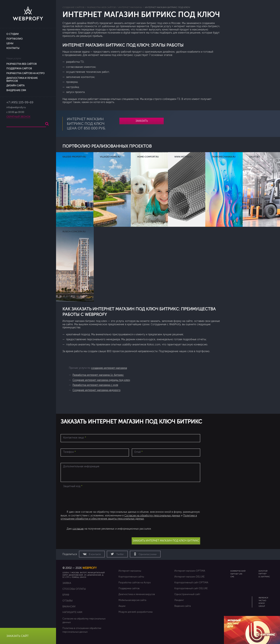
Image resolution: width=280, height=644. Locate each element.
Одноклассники (147, 554)
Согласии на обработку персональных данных (152, 516)
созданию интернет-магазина (109, 368)
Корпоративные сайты (131, 577)
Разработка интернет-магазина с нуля (95, 385)
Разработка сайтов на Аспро (26, 73)
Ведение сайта (183, 606)
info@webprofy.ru (16, 107)
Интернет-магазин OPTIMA (190, 571)
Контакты (13, 48)
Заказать (142, 121)
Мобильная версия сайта (132, 600)
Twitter (120, 554)
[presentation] (88, 496)
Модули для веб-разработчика (136, 612)
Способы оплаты (74, 589)
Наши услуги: (14, 58)
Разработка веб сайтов (22, 64)
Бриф (66, 595)
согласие (78, 529)
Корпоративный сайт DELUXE (191, 588)
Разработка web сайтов (101, 7)
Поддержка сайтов (19, 69)
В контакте (94, 554)
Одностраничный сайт (187, 594)
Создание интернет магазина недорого (97, 390)
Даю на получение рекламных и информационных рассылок (109, 529)
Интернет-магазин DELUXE (189, 577)
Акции (122, 606)
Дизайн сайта (15, 86)
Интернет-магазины (130, 571)
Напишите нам (72, 612)
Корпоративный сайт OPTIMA (191, 582)
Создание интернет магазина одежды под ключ (101, 380)
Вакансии (69, 607)
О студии (13, 34)
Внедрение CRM (16, 90)
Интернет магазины (130, 7)
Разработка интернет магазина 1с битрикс (98, 375)
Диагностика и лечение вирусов (137, 594)
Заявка (67, 583)
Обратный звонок (18, 117)
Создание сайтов (73, 7)
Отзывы (68, 601)
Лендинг (179, 600)
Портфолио (15, 39)
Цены (10, 43)
